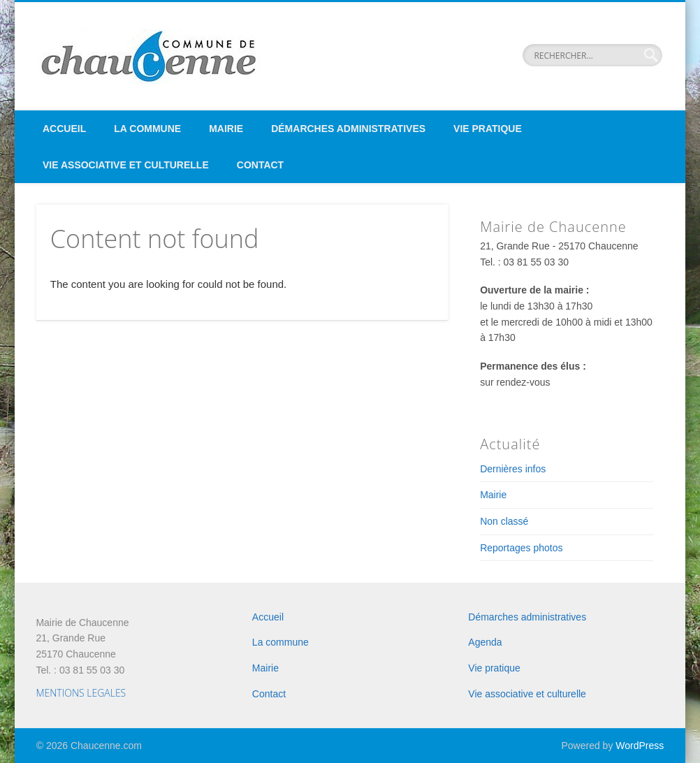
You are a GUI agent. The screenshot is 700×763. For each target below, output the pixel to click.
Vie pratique (488, 129)
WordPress (640, 746)
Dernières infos (513, 469)
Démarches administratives (348, 129)
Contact (260, 165)
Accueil (64, 129)
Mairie (226, 129)
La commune (147, 129)
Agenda (485, 642)
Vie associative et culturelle (126, 165)
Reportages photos (521, 548)
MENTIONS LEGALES (81, 693)
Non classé (504, 521)
